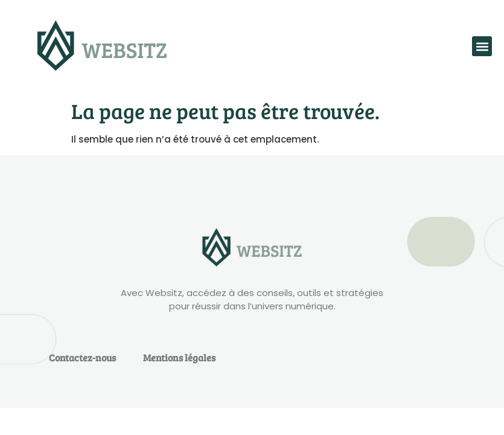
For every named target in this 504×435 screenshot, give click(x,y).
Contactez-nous (82, 357)
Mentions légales (179, 357)
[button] (482, 46)
